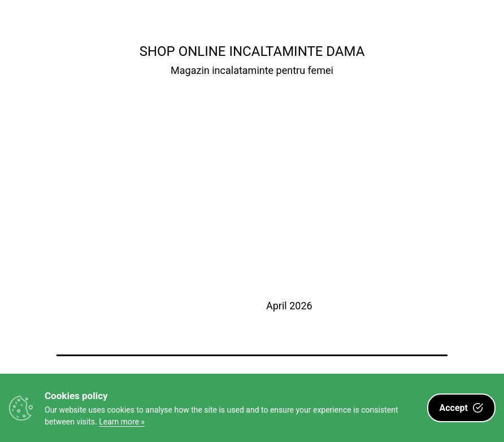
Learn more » (122, 422)
